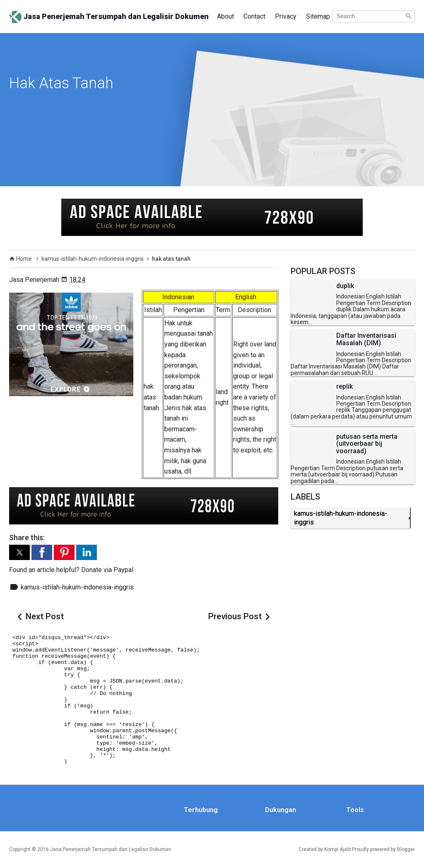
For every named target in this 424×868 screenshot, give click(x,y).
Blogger (406, 849)
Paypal (123, 570)
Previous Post (235, 616)
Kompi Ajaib (337, 849)
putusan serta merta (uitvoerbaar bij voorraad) (367, 444)
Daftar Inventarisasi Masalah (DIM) (366, 339)
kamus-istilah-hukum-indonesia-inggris (77, 587)
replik (344, 387)
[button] (19, 552)
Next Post (45, 616)
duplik (345, 286)
